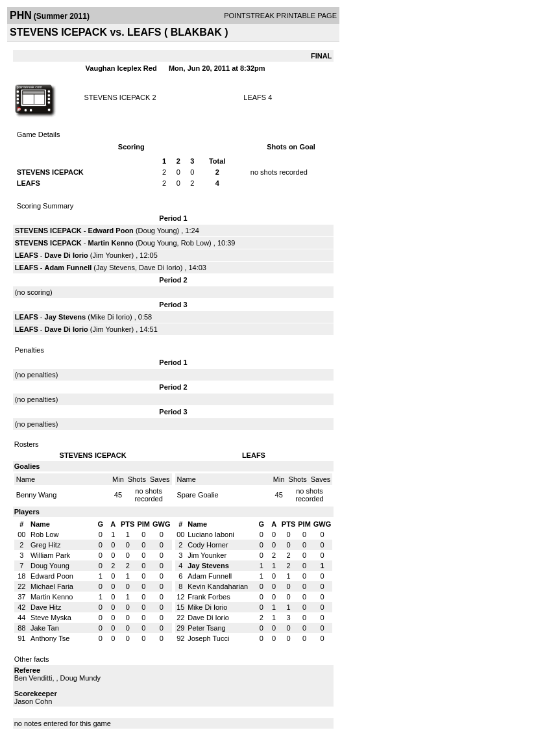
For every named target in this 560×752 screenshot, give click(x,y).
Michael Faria (52, 586)
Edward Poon (111, 231)
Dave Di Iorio (67, 255)
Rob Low (195, 243)
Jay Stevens (116, 268)
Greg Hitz (45, 545)
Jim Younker (112, 255)
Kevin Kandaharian (218, 586)
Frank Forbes (209, 597)
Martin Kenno (111, 243)
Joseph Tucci (208, 638)
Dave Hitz (46, 607)
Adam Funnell (68, 268)
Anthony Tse (50, 638)
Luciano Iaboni (211, 534)
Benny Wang (37, 495)
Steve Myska (51, 618)
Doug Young (158, 231)
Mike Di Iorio (110, 317)
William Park (50, 555)
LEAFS (255, 97)
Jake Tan (45, 628)
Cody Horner (208, 545)
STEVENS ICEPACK (117, 97)
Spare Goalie (198, 495)
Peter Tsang (207, 628)
